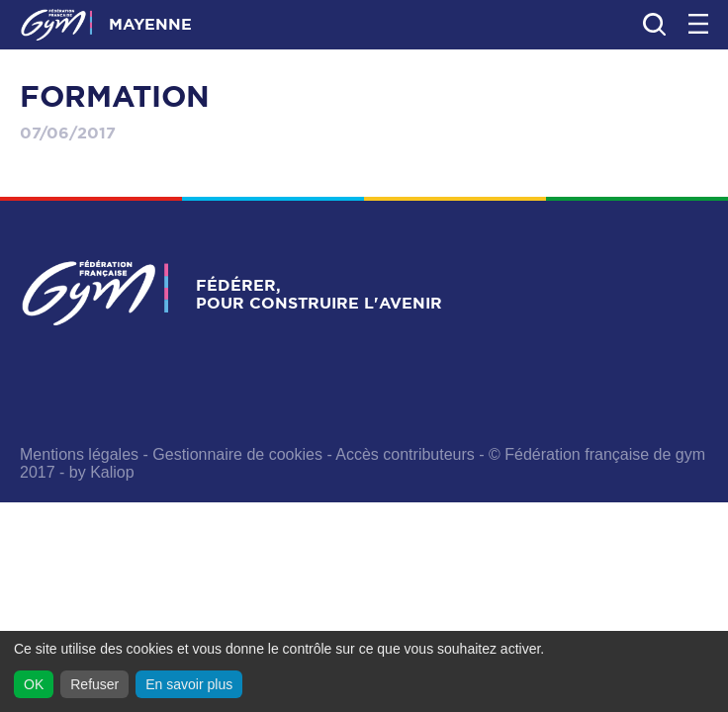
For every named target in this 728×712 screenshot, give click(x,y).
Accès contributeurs (405, 454)
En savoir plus (189, 684)
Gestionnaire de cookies (237, 454)
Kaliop (112, 472)
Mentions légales (79, 454)
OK (34, 684)
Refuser (94, 684)
